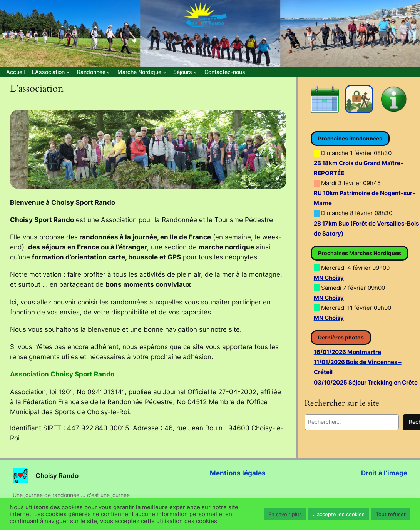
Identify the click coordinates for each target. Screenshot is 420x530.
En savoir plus (285, 514)
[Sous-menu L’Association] (51, 72)
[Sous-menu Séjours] (185, 72)
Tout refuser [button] (391, 514)
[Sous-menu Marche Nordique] (142, 72)
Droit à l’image (384, 473)
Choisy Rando (57, 476)
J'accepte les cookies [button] (339, 514)
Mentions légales (238, 473)
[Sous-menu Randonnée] (94, 72)
